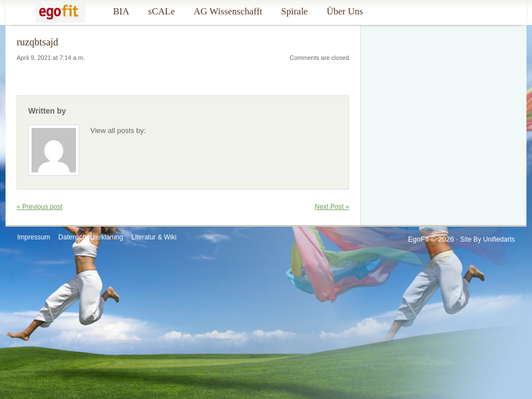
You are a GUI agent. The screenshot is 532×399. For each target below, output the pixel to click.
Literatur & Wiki (154, 237)
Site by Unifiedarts (487, 239)
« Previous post (40, 207)
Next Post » (332, 207)
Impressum (34, 237)
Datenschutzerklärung (91, 237)
